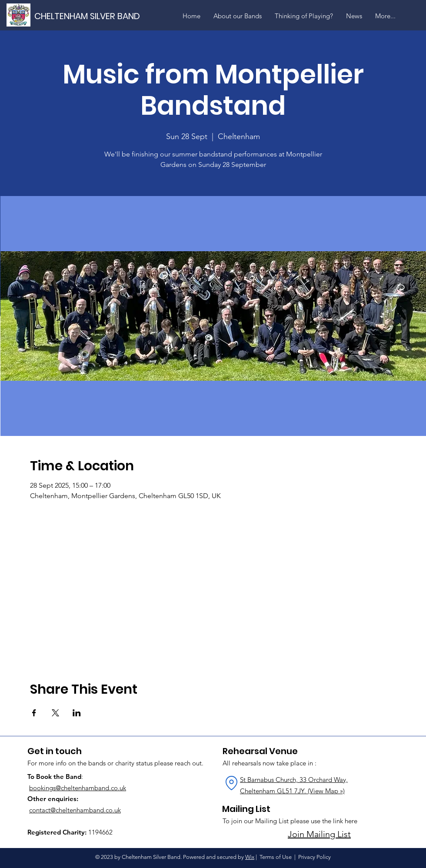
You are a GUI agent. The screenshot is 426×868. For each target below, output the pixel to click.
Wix (250, 857)
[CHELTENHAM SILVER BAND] (95, 16)
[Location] (231, 783)
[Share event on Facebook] (34, 713)
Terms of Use (276, 857)
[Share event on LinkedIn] (77, 713)
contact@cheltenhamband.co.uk (75, 810)
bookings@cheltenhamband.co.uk (78, 788)
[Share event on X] (55, 713)
